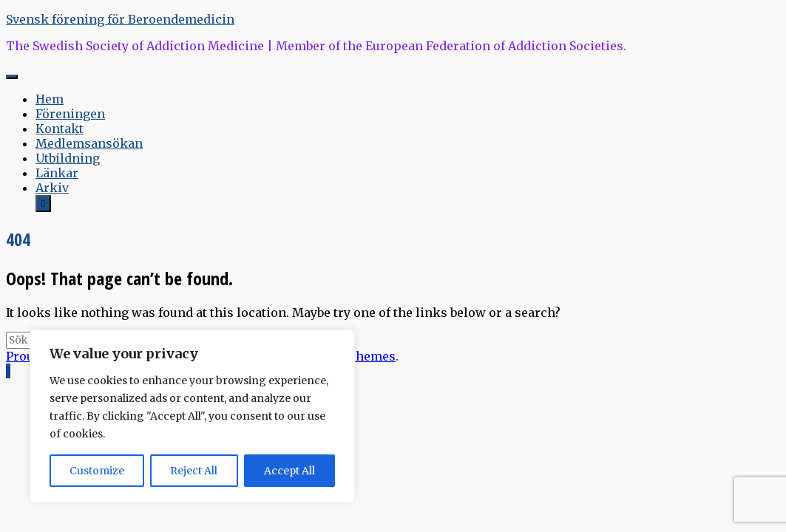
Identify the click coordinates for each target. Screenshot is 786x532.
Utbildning (68, 158)
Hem (50, 99)
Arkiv (52, 188)
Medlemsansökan (89, 143)
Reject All (194, 471)
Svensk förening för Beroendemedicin (120, 19)
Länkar (57, 173)
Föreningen (70, 114)
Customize (97, 471)
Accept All (289, 471)
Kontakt (60, 129)
